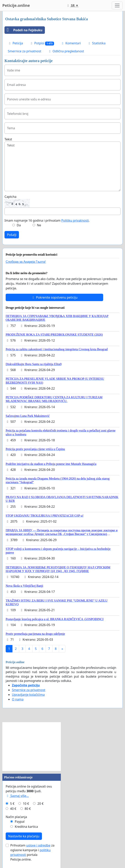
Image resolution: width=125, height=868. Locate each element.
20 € (41, 804)
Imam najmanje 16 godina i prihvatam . (47, 220)
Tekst (8, 139)
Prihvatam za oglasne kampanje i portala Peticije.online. (32, 852)
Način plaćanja (16, 817)
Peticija (15, 43)
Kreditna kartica (26, 827)
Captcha (10, 197)
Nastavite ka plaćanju (24, 836)
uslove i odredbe (38, 845)
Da (19, 225)
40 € (13, 809)
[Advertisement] (32, 747)
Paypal (20, 822)
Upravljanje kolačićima (28, 695)
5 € (12, 804)
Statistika (96, 43)
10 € (26, 804)
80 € (28, 809)
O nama (18, 699)
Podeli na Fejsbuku (23, 30)
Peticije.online (16, 5)
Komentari (71, 43)
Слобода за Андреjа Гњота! (26, 262)
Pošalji (12, 235)
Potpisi (42, 43)
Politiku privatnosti (75, 220)
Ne (39, 225)
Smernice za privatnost (24, 51)
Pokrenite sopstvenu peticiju (55, 297)
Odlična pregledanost (66, 51)
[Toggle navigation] (117, 5)
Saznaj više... (17, 796)
